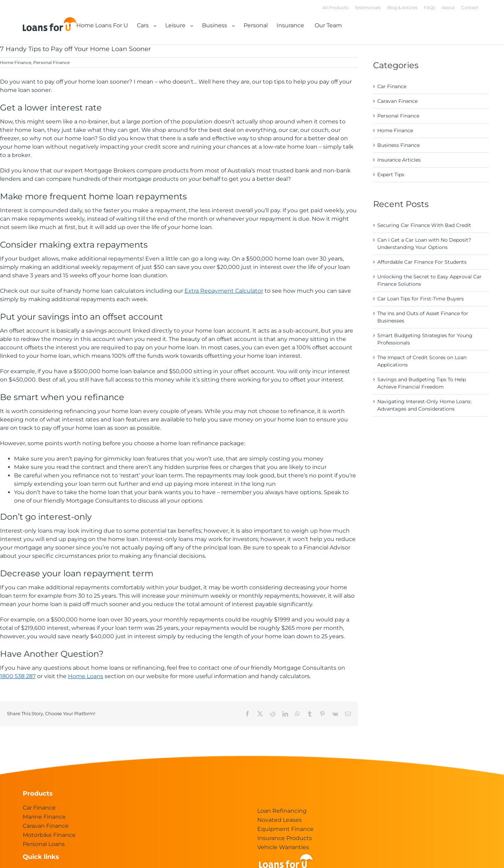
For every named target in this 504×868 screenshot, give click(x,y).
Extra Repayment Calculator (224, 291)
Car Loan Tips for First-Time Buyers (421, 299)
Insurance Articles (399, 160)
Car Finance (392, 86)
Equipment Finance (285, 829)
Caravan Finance (397, 101)
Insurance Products (285, 838)
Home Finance (16, 62)
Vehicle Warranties (283, 847)
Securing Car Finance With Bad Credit (424, 225)
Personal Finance (51, 62)
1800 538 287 (18, 676)
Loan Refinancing (282, 811)
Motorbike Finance (49, 835)
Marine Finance (44, 817)
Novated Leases (279, 820)
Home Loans (86, 676)
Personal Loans (44, 844)
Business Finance (398, 145)
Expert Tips (391, 175)
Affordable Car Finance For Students (422, 262)
